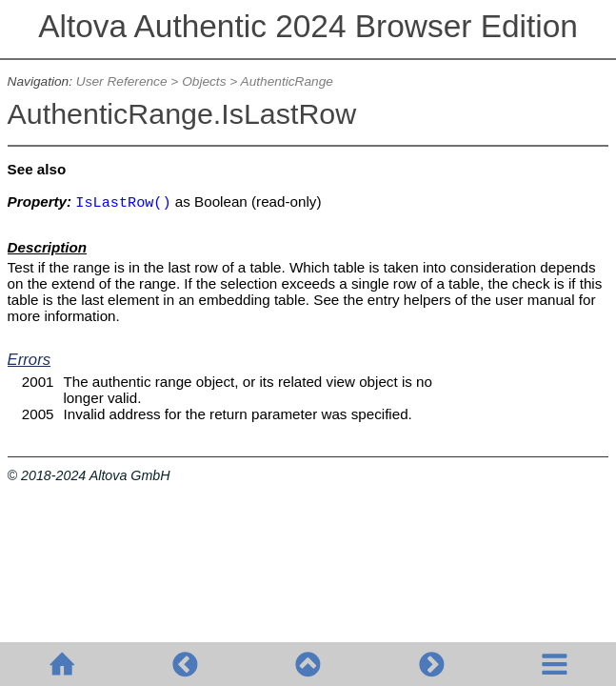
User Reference (122, 81)
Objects (204, 81)
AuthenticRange (287, 81)
